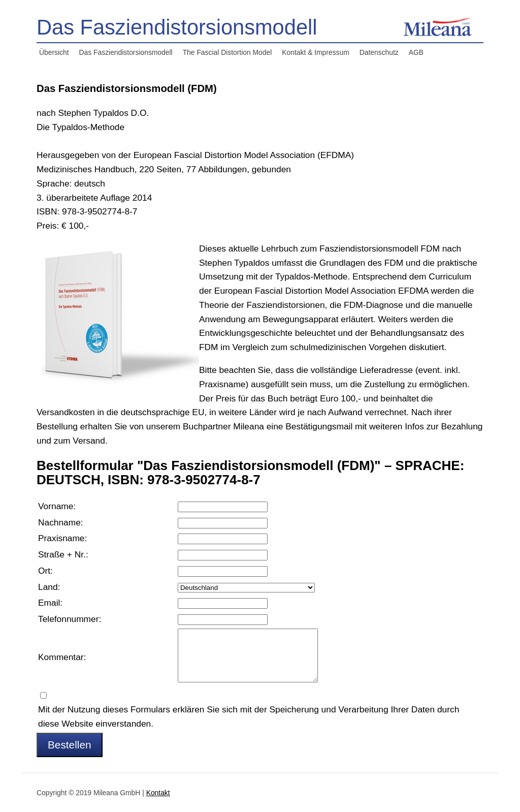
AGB (416, 52)
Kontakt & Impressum (315, 52)
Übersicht (54, 52)
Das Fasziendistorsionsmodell (126, 52)
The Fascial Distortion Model (227, 52)
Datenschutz (379, 52)
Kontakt (158, 793)
